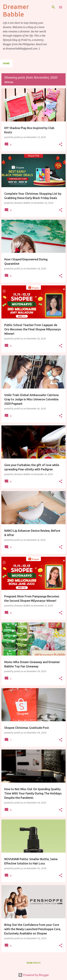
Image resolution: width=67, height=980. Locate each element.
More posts (34, 963)
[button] (61, 144)
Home (6, 63)
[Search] (53, 7)
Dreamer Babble (16, 10)
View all (9, 82)
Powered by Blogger (34, 975)
